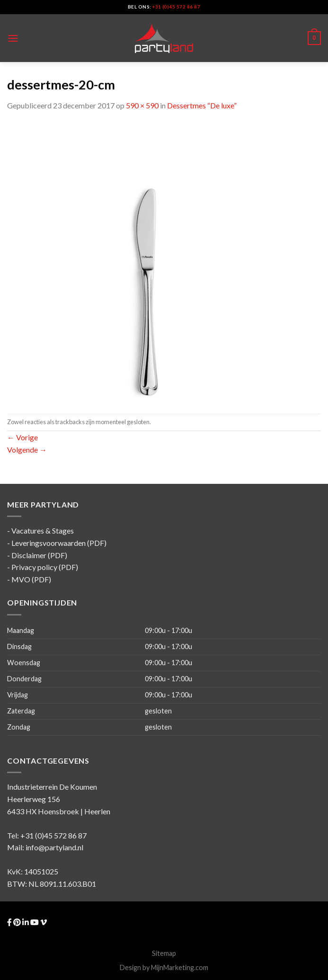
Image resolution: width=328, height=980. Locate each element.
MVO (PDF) (31, 579)
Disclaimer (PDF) (39, 555)
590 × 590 (142, 105)
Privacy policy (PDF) (45, 567)
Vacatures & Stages (43, 530)
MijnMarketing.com (180, 967)
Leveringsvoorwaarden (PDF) (59, 543)
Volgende (27, 450)
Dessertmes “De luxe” (202, 105)
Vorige (22, 437)
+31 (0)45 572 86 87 (176, 7)
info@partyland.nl (54, 847)
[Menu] (13, 38)
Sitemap (164, 953)
